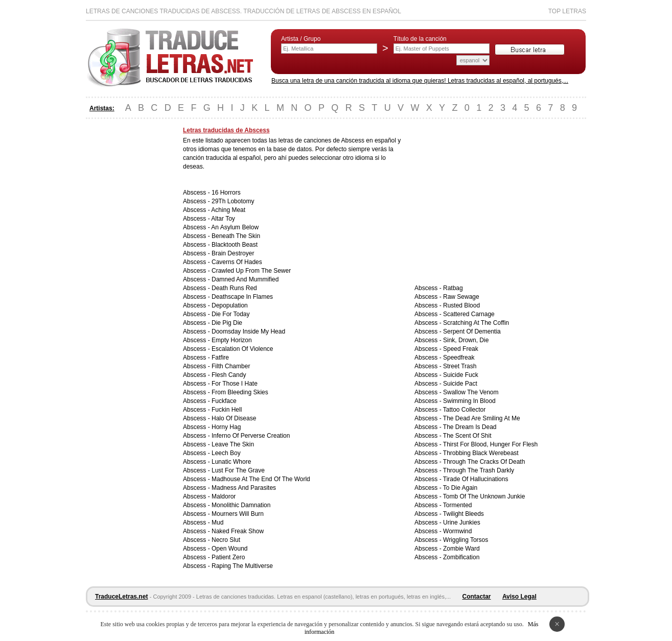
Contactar (477, 597)
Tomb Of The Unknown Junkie (484, 496)
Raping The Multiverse (242, 566)
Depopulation (230, 305)
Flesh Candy (229, 375)
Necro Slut (226, 540)
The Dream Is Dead (470, 427)
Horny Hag (226, 427)
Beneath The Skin (236, 236)
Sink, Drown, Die (466, 340)
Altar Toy (223, 219)
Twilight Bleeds (464, 514)
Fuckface (224, 401)
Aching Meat (228, 210)
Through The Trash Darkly (479, 470)
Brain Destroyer (233, 253)
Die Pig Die (227, 323)
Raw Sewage (461, 297)
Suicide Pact (460, 384)
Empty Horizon (232, 340)
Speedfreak (459, 358)
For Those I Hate (235, 384)
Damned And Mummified (245, 279)
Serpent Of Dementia (472, 331)
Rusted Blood (461, 305)
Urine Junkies (462, 523)
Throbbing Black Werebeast (481, 453)
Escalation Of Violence (242, 349)
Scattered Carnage (469, 314)
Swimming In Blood (469, 401)
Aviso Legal (519, 597)
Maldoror (224, 496)
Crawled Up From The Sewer (251, 271)
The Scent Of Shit (467, 436)
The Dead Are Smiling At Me (482, 418)
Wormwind (457, 531)
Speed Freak (461, 349)
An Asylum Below (235, 227)
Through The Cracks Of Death (484, 462)
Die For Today (230, 314)
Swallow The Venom (471, 392)
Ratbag (453, 288)
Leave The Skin (233, 444)
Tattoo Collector (464, 410)
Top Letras (567, 11)
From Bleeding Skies (240, 392)
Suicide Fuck (461, 375)
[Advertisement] (127, 280)
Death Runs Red (234, 288)
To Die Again (460, 488)
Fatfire (220, 358)
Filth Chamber (231, 366)
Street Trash (460, 366)
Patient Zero (228, 557)
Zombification (461, 557)
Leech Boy (226, 453)
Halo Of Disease (234, 418)
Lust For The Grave (238, 470)
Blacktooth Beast (235, 245)
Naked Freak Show (238, 531)
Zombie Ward (461, 549)
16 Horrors (226, 193)
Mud (217, 523)
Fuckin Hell (227, 410)
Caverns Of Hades (237, 262)
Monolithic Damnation (241, 505)
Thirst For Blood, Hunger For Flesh (490, 444)
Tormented (458, 505)
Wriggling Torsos (466, 540)
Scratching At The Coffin (476, 323)
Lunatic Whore (231, 462)
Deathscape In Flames (242, 297)
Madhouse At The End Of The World (261, 479)
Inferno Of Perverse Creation (251, 436)
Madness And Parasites (244, 488)
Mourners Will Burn (238, 514)
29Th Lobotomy (233, 201)
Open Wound (230, 549)
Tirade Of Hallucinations (476, 479)
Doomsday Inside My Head (248, 331)
